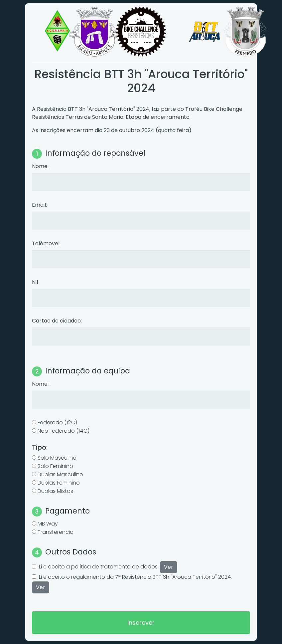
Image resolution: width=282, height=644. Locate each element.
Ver (169, 567)
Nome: (40, 166)
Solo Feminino (55, 466)
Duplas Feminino (59, 483)
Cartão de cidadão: (57, 321)
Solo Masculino (57, 458)
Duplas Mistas (55, 491)
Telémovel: (46, 243)
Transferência (56, 532)
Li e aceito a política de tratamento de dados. (108, 567)
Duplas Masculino (60, 474)
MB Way (48, 524)
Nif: (36, 282)
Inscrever (141, 623)
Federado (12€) (57, 423)
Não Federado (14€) (64, 431)
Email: (39, 205)
